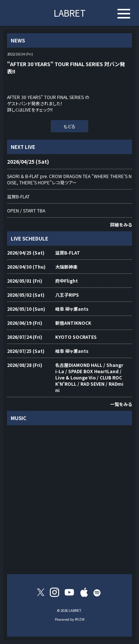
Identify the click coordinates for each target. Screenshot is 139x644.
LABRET (70, 13)
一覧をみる (121, 404)
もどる (69, 126)
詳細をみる (121, 224)
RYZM (80, 619)
